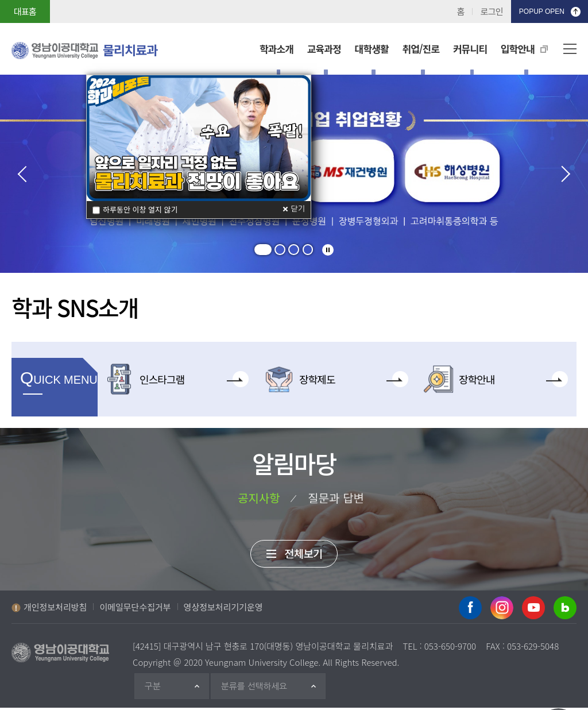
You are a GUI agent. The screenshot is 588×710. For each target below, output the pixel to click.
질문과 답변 (338, 498)
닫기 (298, 209)
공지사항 (257, 498)
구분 (154, 688)
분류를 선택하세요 (256, 688)
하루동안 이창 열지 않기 (140, 209)
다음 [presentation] (562, 174)
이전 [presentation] (26, 174)
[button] (261, 250)
